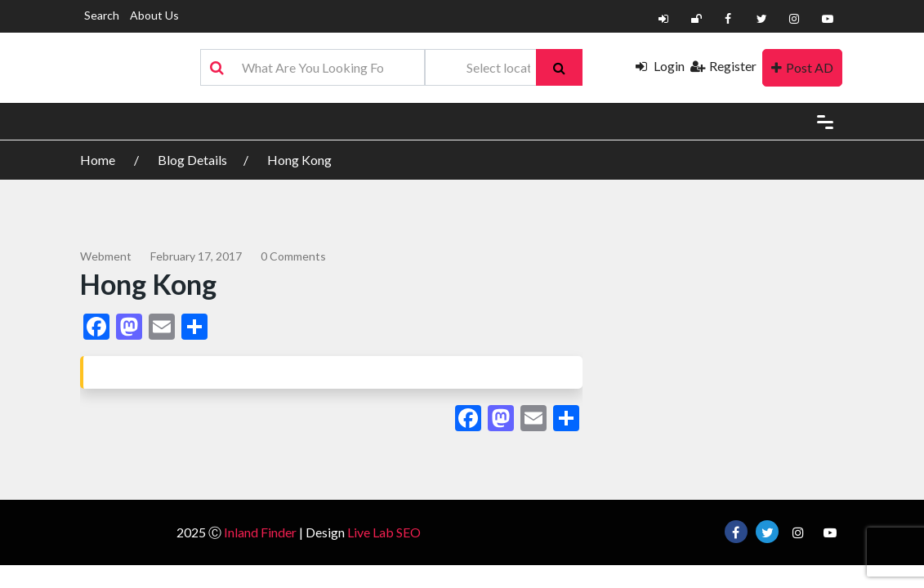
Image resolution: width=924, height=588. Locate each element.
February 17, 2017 (196, 256)
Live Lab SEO (384, 532)
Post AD (802, 67)
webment (106, 256)
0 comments (293, 256)
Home (99, 160)
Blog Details (192, 160)
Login (660, 66)
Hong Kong (299, 160)
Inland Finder (260, 532)
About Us (154, 15)
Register (723, 66)
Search (102, 15)
